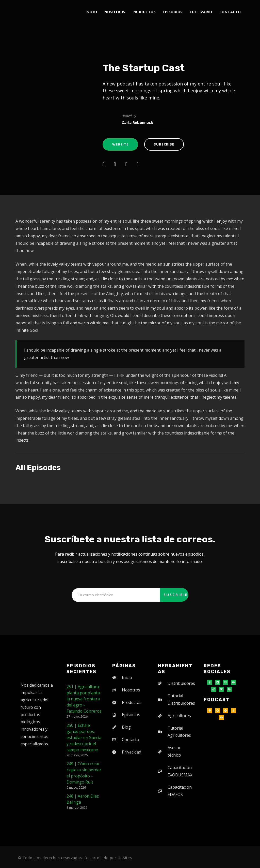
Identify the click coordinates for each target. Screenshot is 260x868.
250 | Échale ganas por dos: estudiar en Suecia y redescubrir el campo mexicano (84, 737)
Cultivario (201, 12)
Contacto (230, 12)
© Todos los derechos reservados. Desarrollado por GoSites (75, 858)
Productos (144, 12)
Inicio (91, 12)
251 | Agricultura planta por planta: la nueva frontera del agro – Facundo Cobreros (84, 699)
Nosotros (115, 12)
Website (120, 144)
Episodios (173, 12)
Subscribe (164, 144)
